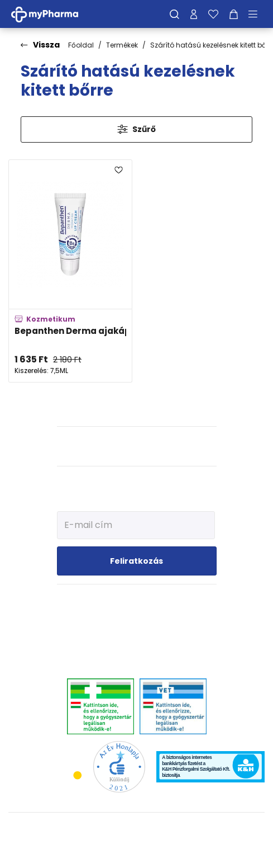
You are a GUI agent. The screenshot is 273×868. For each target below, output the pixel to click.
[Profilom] (194, 14)
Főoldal (81, 45)
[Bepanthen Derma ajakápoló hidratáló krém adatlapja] (70, 271)
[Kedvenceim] (213, 14)
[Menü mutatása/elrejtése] (257, 14)
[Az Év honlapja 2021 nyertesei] (119, 766)
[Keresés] (174, 14)
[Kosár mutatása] (234, 14)
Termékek (122, 45)
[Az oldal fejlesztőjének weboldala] (136, 850)
